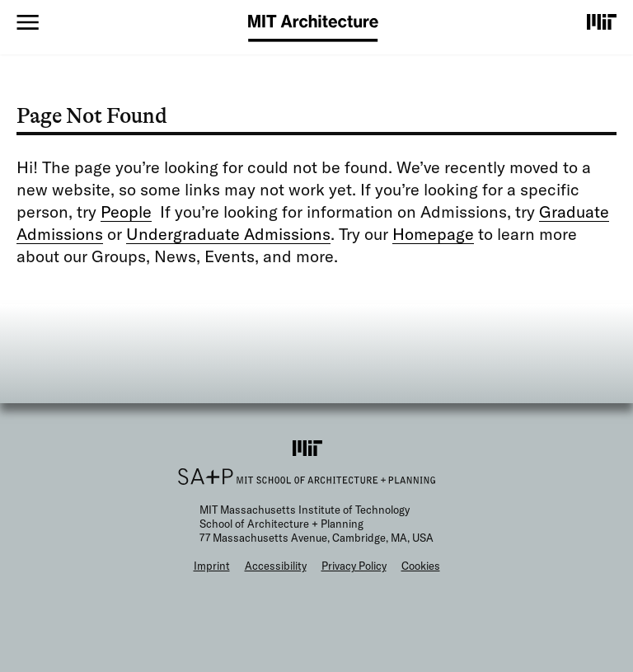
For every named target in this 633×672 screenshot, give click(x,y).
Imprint (212, 566)
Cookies (421, 566)
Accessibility (276, 566)
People (126, 211)
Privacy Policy (354, 566)
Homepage (433, 234)
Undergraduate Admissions (228, 234)
